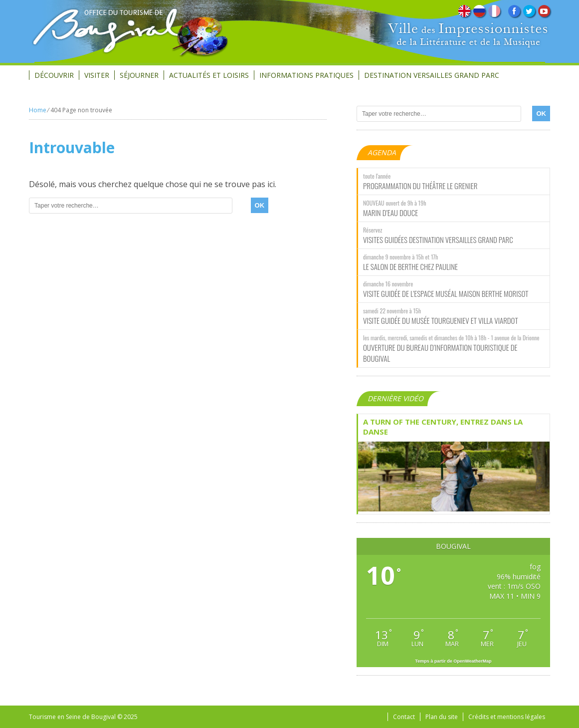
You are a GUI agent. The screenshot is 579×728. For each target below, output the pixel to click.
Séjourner (139, 75)
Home (38, 110)
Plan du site (442, 717)
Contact (404, 717)
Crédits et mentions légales (507, 717)
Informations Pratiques (306, 75)
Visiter (97, 75)
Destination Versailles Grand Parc (432, 75)
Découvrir (54, 75)
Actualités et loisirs (209, 75)
